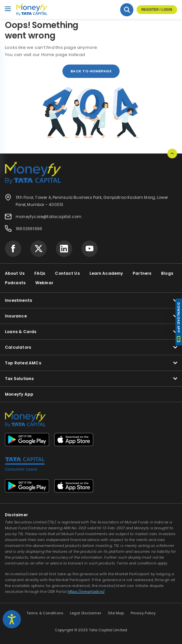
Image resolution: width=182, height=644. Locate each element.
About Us (15, 273)
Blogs (167, 273)
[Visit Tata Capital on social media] (13, 249)
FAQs (40, 273)
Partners (142, 273)
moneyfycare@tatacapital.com (49, 217)
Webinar (44, 283)
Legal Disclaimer (86, 613)
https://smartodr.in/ (86, 592)
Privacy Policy (143, 613)
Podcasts (15, 283)
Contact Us (67, 273)
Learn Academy (106, 273)
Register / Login (157, 10)
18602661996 (29, 229)
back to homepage (91, 71)
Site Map (116, 613)
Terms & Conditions (45, 613)
